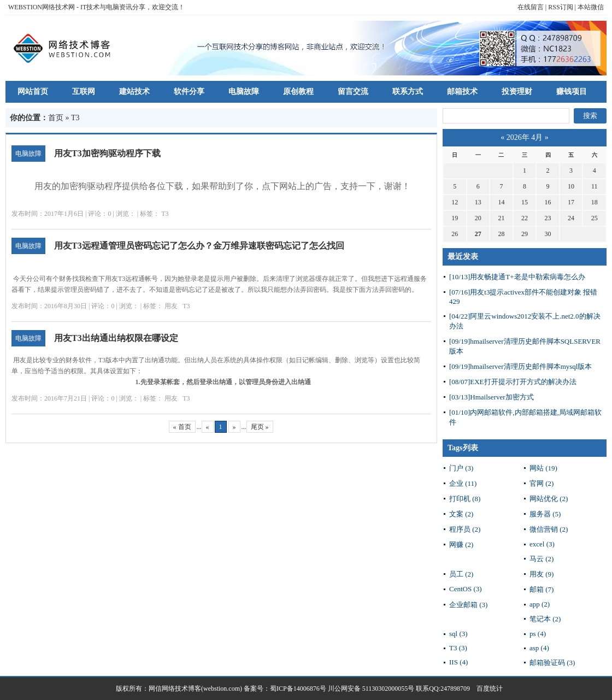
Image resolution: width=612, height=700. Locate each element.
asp (539, 648)
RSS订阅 (560, 7)
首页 (56, 118)
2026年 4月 (525, 137)
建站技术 (134, 92)
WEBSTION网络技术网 (42, 7)
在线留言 (531, 7)
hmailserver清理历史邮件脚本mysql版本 (520, 366)
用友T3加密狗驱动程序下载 (107, 153)
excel (542, 544)
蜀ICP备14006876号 (299, 689)
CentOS (466, 589)
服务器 (545, 514)
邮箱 (542, 589)
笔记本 (545, 619)
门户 (461, 468)
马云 (542, 559)
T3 (165, 214)
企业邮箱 (468, 605)
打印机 (465, 499)
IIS (458, 662)
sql (458, 634)
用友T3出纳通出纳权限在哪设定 (116, 338)
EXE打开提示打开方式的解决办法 (513, 382)
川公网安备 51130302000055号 (371, 689)
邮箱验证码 (552, 663)
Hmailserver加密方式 (492, 397)
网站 (543, 468)
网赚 (461, 545)
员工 (461, 574)
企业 (463, 483)
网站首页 (33, 92)
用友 (171, 306)
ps (538, 634)
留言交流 (353, 92)
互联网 (84, 92)
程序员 (465, 529)
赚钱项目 (572, 92)
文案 (461, 514)
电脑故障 (244, 92)
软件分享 (189, 92)
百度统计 (486, 689)
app (540, 604)
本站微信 (591, 7)
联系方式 (408, 92)
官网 (542, 483)
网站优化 (549, 499)
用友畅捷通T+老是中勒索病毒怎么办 (517, 277)
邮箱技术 (462, 92)
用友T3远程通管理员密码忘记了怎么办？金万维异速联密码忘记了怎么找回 (199, 246)
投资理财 (517, 92)
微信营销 (549, 529)
